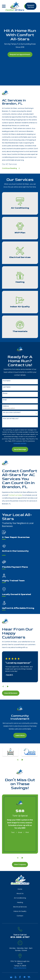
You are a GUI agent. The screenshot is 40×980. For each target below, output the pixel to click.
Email (5, 400)
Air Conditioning (20, 898)
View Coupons (20, 864)
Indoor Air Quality (20, 911)
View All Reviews (11, 693)
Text (13, 832)
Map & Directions (20, 968)
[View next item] (8, 686)
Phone (5, 393)
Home (20, 889)
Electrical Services (20, 907)
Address (6, 406)
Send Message (20, 449)
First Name (7, 381)
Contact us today (15, 495)
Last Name (7, 387)
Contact (20, 916)
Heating (20, 902)
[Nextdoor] (29, 977)
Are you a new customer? (12, 412)
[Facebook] (20, 977)
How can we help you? (11, 419)
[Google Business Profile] (11, 977)
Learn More (20, 735)
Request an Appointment (20, 54)
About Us (20, 893)
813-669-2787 (20, 937)
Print (27, 832)
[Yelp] (16, 977)
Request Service (31, 6)
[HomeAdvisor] (24, 977)
